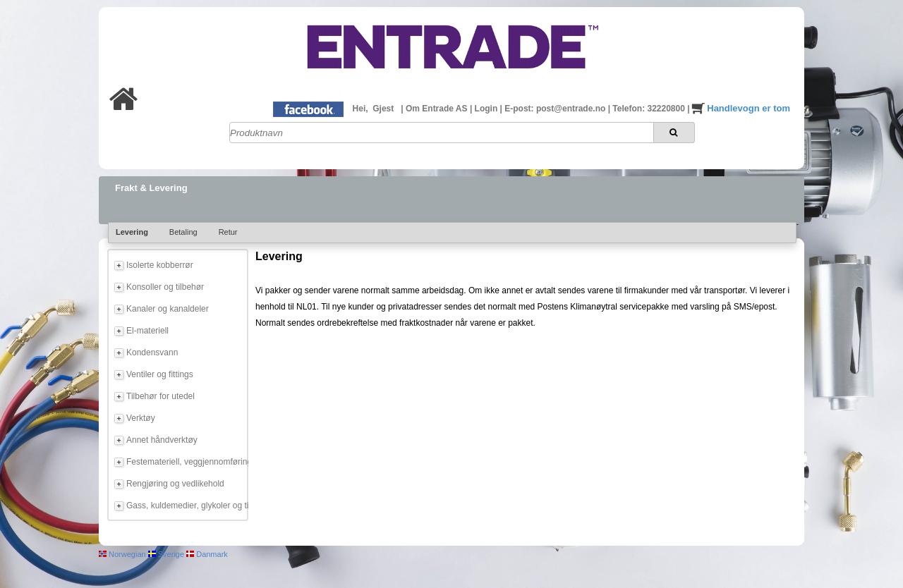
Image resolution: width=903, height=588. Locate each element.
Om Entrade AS (438, 109)
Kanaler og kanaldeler (168, 309)
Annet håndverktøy (162, 440)
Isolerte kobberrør (160, 265)
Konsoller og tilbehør (165, 287)
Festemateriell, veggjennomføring (185, 462)
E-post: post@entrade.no (556, 109)
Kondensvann (152, 353)
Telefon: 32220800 (650, 109)
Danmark (207, 554)
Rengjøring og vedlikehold (175, 484)
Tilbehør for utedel (160, 396)
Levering (132, 232)
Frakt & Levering (151, 188)
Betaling (183, 232)
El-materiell (147, 331)
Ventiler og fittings (160, 374)
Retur (228, 232)
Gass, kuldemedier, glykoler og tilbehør (185, 506)
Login (487, 109)
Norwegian (122, 554)
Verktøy (141, 418)
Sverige (166, 554)
